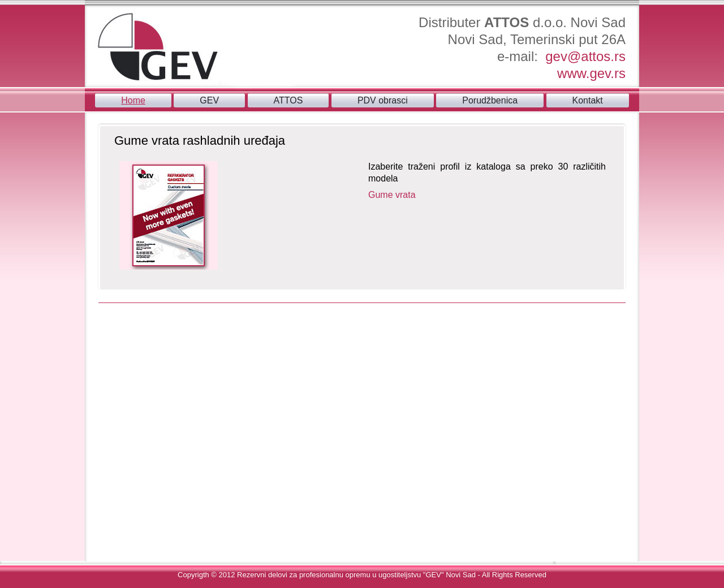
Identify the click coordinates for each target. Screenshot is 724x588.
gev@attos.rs (585, 56)
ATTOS (288, 100)
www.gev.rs (591, 73)
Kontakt (588, 100)
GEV (209, 100)
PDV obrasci (383, 100)
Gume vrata (392, 195)
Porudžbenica (490, 100)
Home (133, 100)
